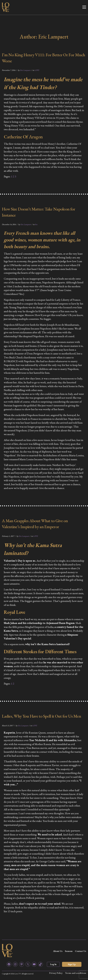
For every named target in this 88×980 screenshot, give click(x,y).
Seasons (69, 951)
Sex (36, 224)
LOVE (37, 70)
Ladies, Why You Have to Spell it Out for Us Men (41, 716)
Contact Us (81, 951)
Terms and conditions (76, 973)
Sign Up (72, 964)
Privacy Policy (56, 973)
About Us (58, 951)
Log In (53, 964)
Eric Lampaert (25, 70)
